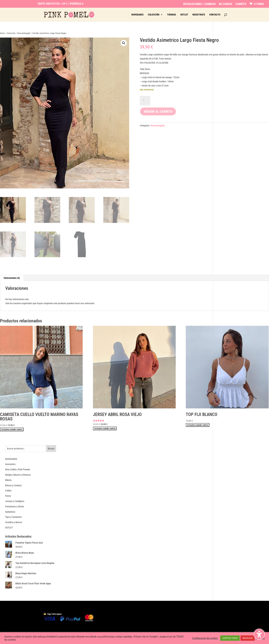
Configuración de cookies (205, 638)
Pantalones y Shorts (15, 506)
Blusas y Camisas (13, 485)
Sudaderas (10, 512)
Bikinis (8, 480)
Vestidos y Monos (14, 522)
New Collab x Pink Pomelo (18, 469)
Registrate (199, 15)
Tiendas (172, 15)
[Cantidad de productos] (145, 101)
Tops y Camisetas (13, 517)
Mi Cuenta (226, 4)
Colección (154, 15)
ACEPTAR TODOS (230, 638)
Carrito (241, 4)
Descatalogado (24, 33)
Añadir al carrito (158, 111)
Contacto (215, 15)
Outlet (184, 15)
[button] (124, 43)
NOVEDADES (11, 459)
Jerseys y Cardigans (15, 501)
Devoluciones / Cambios (199, 4)
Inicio (2, 33)
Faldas (8, 491)
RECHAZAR (248, 638)
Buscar (51, 449)
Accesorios (10, 464)
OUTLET (9, 528)
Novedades (138, 15)
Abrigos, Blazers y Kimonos (18, 475)
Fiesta (8, 496)
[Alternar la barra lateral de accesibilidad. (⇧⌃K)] (259, 634)
